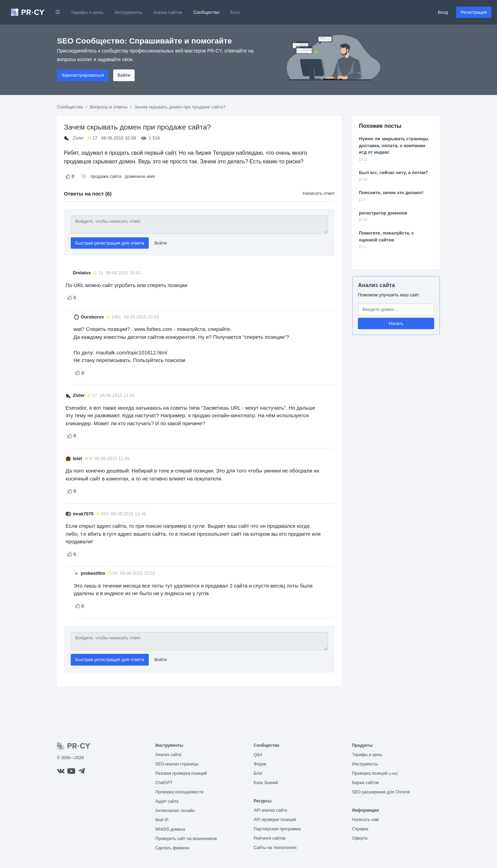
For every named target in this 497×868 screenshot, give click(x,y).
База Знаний (266, 783)
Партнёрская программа (277, 829)
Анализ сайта (376, 285)
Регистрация (474, 12)
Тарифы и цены (87, 12)
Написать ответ (319, 193)
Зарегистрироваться (83, 75)
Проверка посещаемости (179, 792)
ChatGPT (164, 783)
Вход (443, 12)
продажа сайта (106, 176)
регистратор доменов (383, 213)
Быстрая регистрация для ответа (110, 243)
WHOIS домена (170, 829)
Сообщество (206, 12)
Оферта (360, 838)
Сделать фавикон (172, 848)
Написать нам (366, 820)
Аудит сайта (167, 801)
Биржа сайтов (168, 12)
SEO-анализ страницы (177, 764)
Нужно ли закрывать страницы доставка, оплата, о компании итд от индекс (394, 145)
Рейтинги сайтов (270, 838)
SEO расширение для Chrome (381, 792)
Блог (235, 12)
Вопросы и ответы (109, 107)
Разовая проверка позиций (181, 773)
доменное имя (140, 176)
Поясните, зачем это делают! (391, 193)
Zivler (78, 138)
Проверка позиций (375, 773)
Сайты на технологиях (275, 848)
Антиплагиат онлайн (175, 811)
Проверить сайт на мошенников (186, 839)
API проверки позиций (275, 820)
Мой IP (162, 820)
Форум (260, 764)
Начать (396, 323)
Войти (124, 75)
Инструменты (129, 12)
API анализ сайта (270, 810)
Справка (360, 829)
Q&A (258, 755)
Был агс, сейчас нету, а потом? (393, 173)
